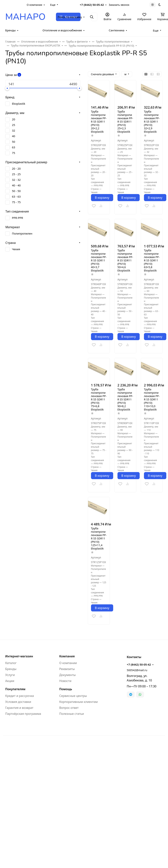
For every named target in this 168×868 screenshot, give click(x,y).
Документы (67, 675)
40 (14, 136)
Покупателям (15, 689)
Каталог (11, 663)
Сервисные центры (73, 696)
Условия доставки (18, 702)
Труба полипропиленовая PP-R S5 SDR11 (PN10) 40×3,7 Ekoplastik (99, 260)
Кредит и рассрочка (20, 696)
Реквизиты (67, 669)
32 (14, 130)
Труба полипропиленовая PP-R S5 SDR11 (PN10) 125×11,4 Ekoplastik (99, 538)
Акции (10, 681)
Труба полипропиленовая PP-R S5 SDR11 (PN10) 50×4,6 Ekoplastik (125, 260)
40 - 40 (16, 185)
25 (14, 125)
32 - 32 (16, 180)
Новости (65, 681)
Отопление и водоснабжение (62, 30)
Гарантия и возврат (19, 708)
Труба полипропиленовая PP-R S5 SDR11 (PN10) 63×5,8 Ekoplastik (152, 260)
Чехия (16, 249)
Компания (67, 656)
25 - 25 (16, 174)
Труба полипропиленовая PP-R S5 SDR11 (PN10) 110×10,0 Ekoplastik (152, 399)
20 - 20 (16, 168)
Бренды (10, 30)
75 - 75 (16, 202)
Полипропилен (22, 233)
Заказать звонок (119, 5)
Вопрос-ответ (69, 708)
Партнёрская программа (23, 714)
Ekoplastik (19, 104)
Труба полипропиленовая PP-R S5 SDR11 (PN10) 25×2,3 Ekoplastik (125, 122)
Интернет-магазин (19, 656)
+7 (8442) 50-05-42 (92, 5)
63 (14, 147)
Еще (53, 5)
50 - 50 (16, 191)
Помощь (66, 689)
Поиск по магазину (70, 17)
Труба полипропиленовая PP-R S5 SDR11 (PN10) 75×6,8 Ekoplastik (99, 399)
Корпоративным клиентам (78, 702)
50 (14, 142)
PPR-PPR (18, 218)
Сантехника (117, 30)
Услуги (10, 675)
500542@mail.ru (137, 670)
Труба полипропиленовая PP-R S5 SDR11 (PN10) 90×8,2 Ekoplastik (125, 399)
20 (14, 119)
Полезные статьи (72, 714)
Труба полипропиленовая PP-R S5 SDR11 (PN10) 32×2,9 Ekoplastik (152, 122)
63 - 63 (16, 196)
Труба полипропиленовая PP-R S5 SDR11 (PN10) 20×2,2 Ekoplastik (99, 122)
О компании (34, 5)
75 (14, 153)
